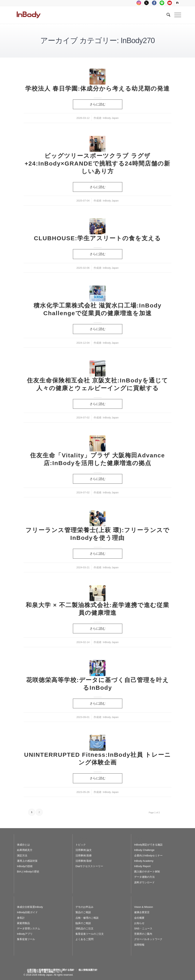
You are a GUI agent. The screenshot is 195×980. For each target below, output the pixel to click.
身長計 (21, 918)
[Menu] (176, 15)
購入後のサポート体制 (147, 872)
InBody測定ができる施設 (148, 845)
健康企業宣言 (142, 912)
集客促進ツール (26, 939)
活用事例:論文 (84, 850)
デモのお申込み (84, 907)
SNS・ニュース (143, 928)
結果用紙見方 (25, 850)
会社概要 (139, 918)
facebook (154, 3)
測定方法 (22, 856)
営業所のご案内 (143, 934)
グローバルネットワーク (148, 939)
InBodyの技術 (25, 866)
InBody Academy (144, 861)
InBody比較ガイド (27, 912)
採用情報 (139, 945)
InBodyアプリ (25, 934)
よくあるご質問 (84, 939)
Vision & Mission (144, 907)
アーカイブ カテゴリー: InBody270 (97, 41)
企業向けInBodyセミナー (148, 856)
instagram (139, 3)
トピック (81, 845)
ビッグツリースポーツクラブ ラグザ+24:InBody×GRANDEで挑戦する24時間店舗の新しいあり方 (97, 163)
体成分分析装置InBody (30, 907)
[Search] (166, 15)
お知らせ (139, 923)
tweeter (146, 3)
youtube (170, 3)
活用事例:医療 (84, 856)
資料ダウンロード (144, 882)
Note (177, 3)
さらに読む (98, 104)
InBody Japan (111, 118)
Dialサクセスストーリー (89, 866)
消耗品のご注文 (84, 928)
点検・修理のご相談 (87, 918)
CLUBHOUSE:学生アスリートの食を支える (98, 238)
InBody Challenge (144, 850)
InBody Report (142, 866)
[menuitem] (51, 970)
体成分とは (23, 845)
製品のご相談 (83, 912)
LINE (162, 3)
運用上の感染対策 (27, 861)
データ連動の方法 (144, 877)
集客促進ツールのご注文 (90, 934)
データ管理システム (29, 928)
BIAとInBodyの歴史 (28, 872)
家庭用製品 (23, 923)
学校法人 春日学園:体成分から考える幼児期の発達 (97, 88)
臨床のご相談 (83, 923)
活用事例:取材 (84, 861)
